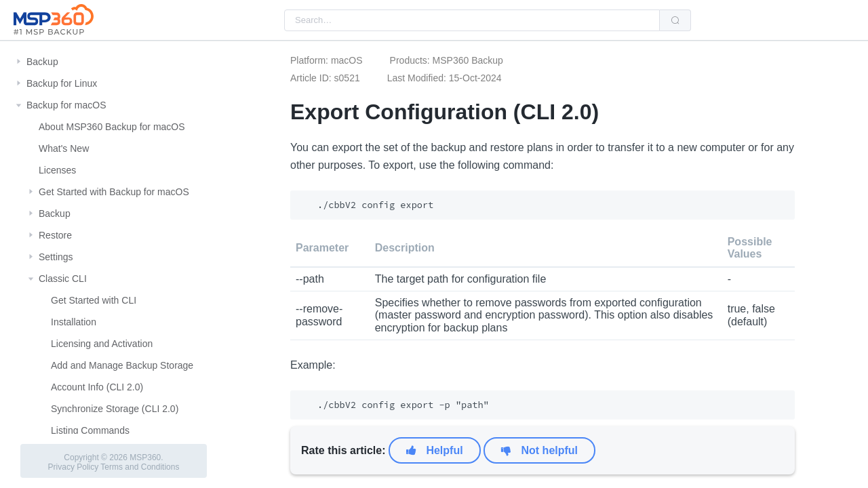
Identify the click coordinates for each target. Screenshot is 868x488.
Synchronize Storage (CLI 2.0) (115, 409)
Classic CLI (63, 279)
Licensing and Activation (102, 344)
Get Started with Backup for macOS (114, 192)
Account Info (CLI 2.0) (97, 387)
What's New (64, 148)
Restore (55, 235)
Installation (74, 322)
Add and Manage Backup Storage (122, 365)
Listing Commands (90, 430)
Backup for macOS (66, 105)
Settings (56, 257)
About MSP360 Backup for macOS (112, 127)
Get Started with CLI (94, 300)
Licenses (57, 170)
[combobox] (472, 20)
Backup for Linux (62, 83)
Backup (42, 62)
